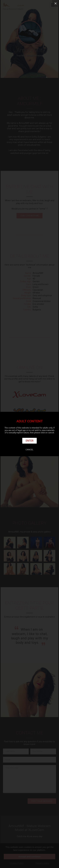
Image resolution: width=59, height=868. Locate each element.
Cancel (29, 450)
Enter (30, 441)
